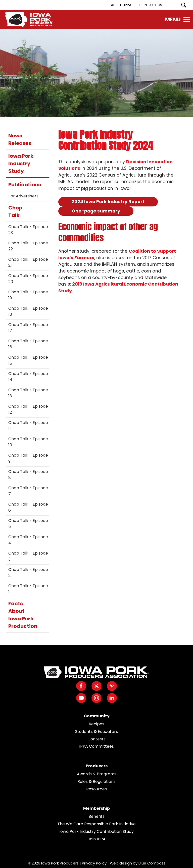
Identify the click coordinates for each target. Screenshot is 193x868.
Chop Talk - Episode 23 (28, 230)
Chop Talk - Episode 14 (28, 377)
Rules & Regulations (96, 781)
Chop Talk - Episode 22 (28, 246)
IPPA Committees (96, 746)
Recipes (96, 724)
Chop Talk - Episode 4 (28, 540)
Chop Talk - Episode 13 (28, 393)
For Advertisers (23, 196)
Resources (96, 789)
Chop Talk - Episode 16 (28, 344)
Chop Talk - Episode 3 (28, 556)
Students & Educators (96, 731)
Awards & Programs (97, 774)
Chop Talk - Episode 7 (28, 491)
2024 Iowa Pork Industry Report (108, 202)
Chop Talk (15, 211)
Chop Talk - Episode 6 (28, 507)
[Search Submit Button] (184, 5)
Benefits (96, 816)
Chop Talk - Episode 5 (28, 524)
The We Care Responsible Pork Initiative (96, 824)
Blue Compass (152, 863)
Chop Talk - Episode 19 (28, 295)
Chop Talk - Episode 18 (28, 311)
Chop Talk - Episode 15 (28, 360)
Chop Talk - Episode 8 (28, 475)
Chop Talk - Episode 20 (28, 279)
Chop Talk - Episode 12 (28, 409)
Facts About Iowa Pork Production (23, 615)
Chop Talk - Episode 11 (28, 426)
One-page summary (96, 211)
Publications (25, 185)
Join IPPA (97, 839)
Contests (96, 739)
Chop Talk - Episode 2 (28, 573)
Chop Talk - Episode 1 (28, 589)
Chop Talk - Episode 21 (28, 262)
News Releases (20, 139)
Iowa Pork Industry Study (21, 164)
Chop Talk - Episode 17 (28, 328)
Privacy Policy (94, 863)
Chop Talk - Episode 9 (28, 458)
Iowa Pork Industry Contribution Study (96, 831)
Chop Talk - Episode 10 (28, 442)
